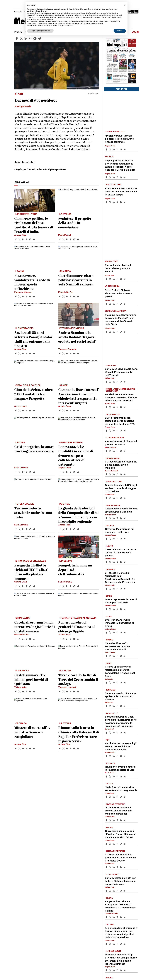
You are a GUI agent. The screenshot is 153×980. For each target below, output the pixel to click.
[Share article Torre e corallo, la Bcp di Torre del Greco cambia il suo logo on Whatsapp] (75, 692)
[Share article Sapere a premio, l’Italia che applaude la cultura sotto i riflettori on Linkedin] (114, 706)
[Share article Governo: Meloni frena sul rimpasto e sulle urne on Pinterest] (118, 539)
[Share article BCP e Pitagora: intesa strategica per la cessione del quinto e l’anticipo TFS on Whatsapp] (121, 431)
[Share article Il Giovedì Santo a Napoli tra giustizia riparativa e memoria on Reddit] (125, 474)
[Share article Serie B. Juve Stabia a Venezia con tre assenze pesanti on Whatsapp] (121, 304)
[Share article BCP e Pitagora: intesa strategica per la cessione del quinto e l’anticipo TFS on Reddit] (125, 431)
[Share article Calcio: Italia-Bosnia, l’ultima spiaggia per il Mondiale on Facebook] (107, 518)
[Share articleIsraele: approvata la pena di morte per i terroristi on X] (110, 609)
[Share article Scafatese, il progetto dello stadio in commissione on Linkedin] (67, 239)
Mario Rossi (109, 729)
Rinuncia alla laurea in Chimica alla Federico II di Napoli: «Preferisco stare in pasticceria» (79, 734)
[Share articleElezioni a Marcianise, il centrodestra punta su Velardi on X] (110, 279)
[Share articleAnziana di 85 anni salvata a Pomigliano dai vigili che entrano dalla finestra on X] (20, 354)
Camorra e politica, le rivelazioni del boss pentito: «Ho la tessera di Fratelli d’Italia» (34, 225)
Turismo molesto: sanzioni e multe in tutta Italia (33, 513)
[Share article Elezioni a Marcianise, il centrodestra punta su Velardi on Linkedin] (114, 279)
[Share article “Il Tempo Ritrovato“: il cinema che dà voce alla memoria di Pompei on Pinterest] (118, 820)
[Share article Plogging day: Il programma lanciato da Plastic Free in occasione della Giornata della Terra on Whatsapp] (121, 332)
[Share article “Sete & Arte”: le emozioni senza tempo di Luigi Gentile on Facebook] (107, 797)
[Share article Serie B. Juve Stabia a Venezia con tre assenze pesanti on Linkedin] (114, 304)
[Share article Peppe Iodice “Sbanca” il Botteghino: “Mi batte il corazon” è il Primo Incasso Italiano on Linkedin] (114, 917)
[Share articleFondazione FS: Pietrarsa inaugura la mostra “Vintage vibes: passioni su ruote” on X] (110, 407)
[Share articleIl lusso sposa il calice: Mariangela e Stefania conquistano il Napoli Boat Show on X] (110, 683)
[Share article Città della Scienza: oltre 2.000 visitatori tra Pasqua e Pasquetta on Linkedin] (23, 411)
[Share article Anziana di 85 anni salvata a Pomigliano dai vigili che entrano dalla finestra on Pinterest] (27, 354)
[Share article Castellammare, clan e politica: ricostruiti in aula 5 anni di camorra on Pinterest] (71, 296)
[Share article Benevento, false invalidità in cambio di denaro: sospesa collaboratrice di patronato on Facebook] (60, 472)
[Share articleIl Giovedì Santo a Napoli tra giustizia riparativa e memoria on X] (110, 474)
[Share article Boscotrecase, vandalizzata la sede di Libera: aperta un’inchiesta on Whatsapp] (31, 296)
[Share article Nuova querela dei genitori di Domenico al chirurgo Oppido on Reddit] (78, 639)
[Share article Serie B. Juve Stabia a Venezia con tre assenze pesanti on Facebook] (107, 304)
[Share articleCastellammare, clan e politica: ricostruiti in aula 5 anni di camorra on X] (64, 296)
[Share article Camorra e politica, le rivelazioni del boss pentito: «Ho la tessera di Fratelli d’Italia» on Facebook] (16, 239)
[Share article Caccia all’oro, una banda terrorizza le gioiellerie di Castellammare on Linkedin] (23, 639)
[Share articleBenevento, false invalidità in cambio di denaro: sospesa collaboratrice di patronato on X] (64, 472)
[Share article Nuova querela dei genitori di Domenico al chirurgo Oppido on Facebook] (60, 639)
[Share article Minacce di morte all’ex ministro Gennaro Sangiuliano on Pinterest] (27, 749)
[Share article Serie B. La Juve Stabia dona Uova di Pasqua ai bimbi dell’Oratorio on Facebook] (107, 382)
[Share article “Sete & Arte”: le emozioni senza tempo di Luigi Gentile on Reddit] (125, 797)
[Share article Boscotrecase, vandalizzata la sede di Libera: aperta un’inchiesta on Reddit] (34, 296)
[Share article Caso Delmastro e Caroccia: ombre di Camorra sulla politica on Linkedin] (114, 562)
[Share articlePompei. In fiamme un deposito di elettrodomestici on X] (64, 586)
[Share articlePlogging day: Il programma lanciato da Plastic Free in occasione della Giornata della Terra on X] (110, 332)
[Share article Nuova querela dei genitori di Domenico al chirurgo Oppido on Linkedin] (67, 639)
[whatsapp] (35, 38)
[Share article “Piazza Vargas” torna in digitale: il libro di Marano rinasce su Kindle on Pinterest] (118, 149)
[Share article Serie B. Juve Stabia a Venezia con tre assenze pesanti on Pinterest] (118, 304)
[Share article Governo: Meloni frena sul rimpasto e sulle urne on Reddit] (125, 539)
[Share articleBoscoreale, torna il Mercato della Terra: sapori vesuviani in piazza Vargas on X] (110, 202)
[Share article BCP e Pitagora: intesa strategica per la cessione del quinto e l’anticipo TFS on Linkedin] (114, 431)
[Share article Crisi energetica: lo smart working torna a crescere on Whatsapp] (31, 472)
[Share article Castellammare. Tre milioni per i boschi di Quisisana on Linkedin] (23, 692)
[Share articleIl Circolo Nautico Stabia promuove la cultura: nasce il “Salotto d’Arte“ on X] (110, 867)
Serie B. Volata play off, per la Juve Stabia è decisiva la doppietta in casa (120, 881)
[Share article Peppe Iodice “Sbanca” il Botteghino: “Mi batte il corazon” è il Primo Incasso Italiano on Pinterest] (118, 917)
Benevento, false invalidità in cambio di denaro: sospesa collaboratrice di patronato (76, 455)
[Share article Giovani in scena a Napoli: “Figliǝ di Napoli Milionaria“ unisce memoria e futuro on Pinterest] (118, 844)
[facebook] (17, 38)
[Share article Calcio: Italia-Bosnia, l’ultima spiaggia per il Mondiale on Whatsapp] (121, 518)
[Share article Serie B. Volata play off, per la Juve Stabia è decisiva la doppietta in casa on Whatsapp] (121, 891)
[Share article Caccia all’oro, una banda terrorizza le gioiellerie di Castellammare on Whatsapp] (31, 639)
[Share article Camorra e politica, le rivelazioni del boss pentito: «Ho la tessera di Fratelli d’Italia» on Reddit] (34, 239)
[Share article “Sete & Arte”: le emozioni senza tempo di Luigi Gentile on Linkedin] (114, 797)
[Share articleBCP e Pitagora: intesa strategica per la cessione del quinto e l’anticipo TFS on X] (110, 431)
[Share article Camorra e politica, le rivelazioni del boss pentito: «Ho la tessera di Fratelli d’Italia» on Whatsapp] (31, 239)
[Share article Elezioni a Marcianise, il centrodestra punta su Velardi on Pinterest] (118, 279)
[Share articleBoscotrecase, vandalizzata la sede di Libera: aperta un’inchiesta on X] (20, 296)
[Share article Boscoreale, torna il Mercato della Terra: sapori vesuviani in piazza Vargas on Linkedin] (114, 202)
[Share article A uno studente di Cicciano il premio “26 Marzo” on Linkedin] (114, 451)
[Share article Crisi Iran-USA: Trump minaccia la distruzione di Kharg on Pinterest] (118, 633)
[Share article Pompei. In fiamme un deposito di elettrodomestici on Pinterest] (71, 586)
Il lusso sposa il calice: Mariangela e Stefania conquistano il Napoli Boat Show (120, 671)
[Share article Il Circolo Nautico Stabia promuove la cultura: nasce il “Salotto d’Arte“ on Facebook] (107, 867)
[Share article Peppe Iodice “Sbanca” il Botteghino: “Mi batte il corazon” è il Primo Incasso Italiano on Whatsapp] (121, 917)
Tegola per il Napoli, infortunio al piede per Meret (41, 169)
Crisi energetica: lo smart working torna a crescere (34, 449)
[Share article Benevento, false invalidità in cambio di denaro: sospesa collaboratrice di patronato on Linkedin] (67, 472)
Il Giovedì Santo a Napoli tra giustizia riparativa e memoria (121, 465)
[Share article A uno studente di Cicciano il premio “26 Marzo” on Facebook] (107, 451)
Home (18, 32)
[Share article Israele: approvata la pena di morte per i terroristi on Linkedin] (114, 609)
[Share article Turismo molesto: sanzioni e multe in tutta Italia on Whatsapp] (31, 529)
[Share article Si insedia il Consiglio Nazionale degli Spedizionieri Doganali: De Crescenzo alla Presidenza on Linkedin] (114, 589)
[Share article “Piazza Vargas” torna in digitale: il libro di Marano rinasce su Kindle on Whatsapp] (121, 149)
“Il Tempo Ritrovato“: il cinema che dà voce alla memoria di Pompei (119, 811)
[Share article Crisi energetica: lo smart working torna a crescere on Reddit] (34, 472)
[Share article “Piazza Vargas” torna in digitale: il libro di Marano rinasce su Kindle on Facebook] (107, 149)
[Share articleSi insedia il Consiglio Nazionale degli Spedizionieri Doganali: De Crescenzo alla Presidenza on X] (110, 589)
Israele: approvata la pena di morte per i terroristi (121, 601)
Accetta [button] (120, 31)
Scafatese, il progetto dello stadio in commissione (75, 223)
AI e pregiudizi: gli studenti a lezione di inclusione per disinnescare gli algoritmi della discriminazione (121, 933)
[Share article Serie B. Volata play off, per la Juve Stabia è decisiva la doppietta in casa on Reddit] (125, 891)
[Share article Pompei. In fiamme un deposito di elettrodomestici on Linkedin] (67, 586)
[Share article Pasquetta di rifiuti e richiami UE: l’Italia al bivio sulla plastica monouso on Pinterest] (27, 586)
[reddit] (40, 38)
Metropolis (18, 12)
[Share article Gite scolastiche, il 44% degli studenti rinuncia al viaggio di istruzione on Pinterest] (118, 498)
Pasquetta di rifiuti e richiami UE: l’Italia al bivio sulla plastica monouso (31, 572)
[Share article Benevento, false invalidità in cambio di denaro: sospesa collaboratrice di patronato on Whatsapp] (75, 472)
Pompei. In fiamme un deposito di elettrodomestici (75, 570)
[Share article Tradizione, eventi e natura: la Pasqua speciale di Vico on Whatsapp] (121, 776)
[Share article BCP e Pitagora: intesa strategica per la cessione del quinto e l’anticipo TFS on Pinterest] (118, 431)
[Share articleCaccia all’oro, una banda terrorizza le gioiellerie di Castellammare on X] (20, 639)
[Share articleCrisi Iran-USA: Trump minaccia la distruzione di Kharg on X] (110, 633)
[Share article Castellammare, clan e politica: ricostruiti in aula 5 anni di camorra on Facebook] (60, 296)
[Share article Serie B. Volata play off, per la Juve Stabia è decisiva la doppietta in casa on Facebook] (107, 891)
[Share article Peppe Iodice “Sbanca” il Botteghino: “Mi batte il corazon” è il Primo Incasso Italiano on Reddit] (125, 917)
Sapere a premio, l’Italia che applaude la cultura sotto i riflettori (121, 696)
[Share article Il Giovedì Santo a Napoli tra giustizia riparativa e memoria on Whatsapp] (121, 474)
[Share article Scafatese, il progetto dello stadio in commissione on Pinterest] (71, 239)
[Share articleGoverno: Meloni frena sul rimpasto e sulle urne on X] (110, 539)
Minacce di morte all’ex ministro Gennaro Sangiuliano (32, 732)
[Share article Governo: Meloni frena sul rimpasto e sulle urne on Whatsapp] (121, 539)
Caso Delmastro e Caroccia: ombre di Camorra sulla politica (121, 552)
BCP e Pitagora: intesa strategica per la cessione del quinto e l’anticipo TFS (120, 421)
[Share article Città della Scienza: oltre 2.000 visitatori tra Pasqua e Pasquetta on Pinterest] (27, 411)
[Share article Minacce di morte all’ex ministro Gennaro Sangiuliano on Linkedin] (23, 749)
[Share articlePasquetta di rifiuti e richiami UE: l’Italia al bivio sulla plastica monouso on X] (20, 586)
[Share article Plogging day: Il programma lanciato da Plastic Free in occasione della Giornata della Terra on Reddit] (125, 332)
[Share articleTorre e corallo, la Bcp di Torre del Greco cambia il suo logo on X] (64, 692)
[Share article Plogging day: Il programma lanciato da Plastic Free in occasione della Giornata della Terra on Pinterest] (118, 332)
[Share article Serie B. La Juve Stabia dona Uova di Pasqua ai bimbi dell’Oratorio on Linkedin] (114, 382)
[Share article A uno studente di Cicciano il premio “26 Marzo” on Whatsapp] (121, 451)
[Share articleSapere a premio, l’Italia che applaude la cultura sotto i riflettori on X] (110, 706)
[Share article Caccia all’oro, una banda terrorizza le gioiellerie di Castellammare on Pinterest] (27, 639)
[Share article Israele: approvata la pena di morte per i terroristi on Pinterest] (118, 609)
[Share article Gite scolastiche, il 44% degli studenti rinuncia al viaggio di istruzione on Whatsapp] (121, 498)
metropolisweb (110, 515)
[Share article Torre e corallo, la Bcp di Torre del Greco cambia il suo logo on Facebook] (60, 692)
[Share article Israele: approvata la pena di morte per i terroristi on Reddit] (125, 609)
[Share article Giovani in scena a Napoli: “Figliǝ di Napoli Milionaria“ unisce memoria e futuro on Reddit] (125, 844)
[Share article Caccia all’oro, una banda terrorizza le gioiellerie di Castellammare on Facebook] (16, 639)
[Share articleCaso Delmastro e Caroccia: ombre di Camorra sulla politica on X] (110, 562)
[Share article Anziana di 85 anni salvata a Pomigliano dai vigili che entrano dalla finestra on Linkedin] (23, 354)
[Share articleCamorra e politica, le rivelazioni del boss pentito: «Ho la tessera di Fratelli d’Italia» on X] (20, 239)
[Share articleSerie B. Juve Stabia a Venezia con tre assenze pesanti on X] (110, 304)
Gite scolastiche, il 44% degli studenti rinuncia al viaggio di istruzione (121, 488)
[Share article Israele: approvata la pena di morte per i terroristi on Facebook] (107, 609)
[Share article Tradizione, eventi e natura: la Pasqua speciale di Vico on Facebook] (107, 776)
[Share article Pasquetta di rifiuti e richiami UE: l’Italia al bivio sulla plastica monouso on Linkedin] (23, 586)
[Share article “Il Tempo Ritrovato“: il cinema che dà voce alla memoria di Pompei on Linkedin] (114, 820)
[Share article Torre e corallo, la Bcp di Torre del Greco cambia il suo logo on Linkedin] (67, 692)
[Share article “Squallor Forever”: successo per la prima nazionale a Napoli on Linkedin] (114, 656)
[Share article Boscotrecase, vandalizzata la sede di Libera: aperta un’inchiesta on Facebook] (16, 296)
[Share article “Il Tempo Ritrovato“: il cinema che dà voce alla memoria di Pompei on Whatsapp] (121, 820)
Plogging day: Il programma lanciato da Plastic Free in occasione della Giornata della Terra (121, 320)
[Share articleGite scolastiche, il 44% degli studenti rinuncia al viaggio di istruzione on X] (110, 498)
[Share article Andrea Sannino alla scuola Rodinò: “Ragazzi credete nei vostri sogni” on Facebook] (60, 354)
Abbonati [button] (121, 89)
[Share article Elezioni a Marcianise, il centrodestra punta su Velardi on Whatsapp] (121, 279)
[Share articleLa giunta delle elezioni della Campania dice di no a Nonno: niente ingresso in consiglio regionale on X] (64, 529)
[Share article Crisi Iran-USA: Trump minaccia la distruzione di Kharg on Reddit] (125, 633)
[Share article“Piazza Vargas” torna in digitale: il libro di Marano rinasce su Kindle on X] (110, 149)
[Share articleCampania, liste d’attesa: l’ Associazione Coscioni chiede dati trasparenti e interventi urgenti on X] (64, 411)
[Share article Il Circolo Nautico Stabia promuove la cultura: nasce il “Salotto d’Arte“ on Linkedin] (114, 867)
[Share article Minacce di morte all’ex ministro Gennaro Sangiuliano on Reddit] (34, 749)
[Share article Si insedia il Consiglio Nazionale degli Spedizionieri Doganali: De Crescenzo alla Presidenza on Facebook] (107, 589)
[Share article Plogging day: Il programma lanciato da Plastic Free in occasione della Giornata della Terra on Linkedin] (114, 332)
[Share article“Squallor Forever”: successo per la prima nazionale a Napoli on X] (110, 656)
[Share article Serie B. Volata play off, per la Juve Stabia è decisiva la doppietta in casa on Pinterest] (118, 891)
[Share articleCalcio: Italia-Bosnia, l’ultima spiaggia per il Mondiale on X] (110, 518)
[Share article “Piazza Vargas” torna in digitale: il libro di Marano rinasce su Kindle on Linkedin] (114, 149)
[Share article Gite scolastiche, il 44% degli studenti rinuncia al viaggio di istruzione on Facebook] (107, 498)
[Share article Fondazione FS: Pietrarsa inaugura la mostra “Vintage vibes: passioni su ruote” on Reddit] (125, 407)
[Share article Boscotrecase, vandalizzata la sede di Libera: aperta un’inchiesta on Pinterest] (27, 296)
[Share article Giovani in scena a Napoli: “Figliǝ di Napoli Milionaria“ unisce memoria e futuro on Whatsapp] (121, 844)
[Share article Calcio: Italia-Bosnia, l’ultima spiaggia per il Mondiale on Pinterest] (118, 518)
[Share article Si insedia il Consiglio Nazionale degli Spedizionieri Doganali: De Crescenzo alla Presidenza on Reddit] (125, 589)
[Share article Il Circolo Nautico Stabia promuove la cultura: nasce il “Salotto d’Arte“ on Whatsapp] (121, 867)
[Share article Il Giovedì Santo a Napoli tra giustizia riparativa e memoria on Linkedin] (114, 474)
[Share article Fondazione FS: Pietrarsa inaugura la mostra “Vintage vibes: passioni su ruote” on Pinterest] (118, 407)
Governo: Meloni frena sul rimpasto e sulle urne (120, 531)
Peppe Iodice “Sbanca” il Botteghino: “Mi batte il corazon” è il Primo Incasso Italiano (121, 906)
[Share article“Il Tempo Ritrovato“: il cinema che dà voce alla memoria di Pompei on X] (110, 820)
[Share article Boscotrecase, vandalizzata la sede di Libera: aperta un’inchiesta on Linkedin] (23, 296)
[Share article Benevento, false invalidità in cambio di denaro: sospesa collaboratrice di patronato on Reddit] (78, 472)
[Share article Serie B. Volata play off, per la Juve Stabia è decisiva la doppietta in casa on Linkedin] (114, 891)
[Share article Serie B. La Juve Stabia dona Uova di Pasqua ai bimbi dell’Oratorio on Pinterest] (118, 382)
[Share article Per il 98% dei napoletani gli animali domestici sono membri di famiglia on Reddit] (125, 756)
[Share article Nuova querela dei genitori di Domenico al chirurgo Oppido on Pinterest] (71, 639)
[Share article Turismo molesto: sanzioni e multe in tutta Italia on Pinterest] (27, 529)
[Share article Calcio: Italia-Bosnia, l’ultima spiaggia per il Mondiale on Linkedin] (114, 518)
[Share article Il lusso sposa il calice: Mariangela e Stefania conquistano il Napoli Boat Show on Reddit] (125, 683)
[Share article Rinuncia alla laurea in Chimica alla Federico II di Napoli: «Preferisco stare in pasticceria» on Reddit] (78, 749)
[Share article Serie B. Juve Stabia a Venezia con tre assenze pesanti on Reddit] (125, 304)
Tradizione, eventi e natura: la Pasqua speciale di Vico (120, 768)
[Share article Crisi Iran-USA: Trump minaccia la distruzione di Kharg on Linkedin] (114, 633)
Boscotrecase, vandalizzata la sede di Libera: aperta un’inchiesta (32, 282)
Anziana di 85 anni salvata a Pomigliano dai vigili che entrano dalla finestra (33, 339)
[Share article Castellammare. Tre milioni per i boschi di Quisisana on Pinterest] (27, 692)
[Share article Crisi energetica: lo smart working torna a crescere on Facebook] (16, 472)
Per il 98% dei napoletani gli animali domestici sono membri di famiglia (121, 746)
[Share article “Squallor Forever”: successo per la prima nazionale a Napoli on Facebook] (107, 656)
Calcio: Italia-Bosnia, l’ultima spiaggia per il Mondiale (121, 510)
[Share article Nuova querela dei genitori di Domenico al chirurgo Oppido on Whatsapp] (75, 639)
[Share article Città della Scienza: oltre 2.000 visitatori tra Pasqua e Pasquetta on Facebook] (16, 411)
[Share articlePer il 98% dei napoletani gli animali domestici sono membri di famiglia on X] (110, 756)
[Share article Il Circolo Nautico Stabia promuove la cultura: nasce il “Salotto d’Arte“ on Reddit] (125, 867)
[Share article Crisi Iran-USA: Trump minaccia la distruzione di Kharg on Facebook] (107, 633)
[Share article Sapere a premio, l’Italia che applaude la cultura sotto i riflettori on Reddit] (125, 706)
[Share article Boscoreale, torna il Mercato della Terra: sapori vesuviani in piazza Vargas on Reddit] (125, 202)
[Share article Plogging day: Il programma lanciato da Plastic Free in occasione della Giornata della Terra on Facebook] (107, 332)
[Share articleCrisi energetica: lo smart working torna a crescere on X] (20, 472)
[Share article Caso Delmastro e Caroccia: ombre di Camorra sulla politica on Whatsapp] (121, 562)
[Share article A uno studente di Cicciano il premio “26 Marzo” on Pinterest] (118, 451)
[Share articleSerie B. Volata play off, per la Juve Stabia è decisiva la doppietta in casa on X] (110, 891)
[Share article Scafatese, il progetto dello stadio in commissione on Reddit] (78, 239)
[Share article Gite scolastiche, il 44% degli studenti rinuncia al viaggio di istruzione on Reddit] (125, 498)
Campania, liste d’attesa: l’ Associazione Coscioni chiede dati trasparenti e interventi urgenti (79, 396)
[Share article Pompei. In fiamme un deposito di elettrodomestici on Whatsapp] (75, 586)
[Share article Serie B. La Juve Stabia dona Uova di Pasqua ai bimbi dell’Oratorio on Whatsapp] (121, 382)
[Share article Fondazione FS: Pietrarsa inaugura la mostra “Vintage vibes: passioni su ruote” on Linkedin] (114, 407)
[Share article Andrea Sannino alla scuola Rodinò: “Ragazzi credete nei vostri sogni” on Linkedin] (67, 354)
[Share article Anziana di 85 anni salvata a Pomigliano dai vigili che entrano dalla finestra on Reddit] (34, 354)
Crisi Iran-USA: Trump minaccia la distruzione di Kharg (119, 623)
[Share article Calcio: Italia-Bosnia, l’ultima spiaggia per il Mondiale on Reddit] (125, 518)
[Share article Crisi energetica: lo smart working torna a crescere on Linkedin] (23, 472)
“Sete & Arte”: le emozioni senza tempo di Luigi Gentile (121, 789)
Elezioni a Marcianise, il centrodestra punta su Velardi (118, 268)
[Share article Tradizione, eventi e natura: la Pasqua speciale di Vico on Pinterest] (118, 776)
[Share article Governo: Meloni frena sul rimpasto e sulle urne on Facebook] (107, 539)
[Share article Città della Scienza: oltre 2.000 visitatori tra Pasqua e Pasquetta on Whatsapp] (31, 411)
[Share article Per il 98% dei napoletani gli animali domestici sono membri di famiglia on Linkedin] (114, 756)
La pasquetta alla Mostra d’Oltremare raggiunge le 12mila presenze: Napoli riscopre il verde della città (120, 165)
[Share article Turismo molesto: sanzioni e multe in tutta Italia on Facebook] (16, 529)
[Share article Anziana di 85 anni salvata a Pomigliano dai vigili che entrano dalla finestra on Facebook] (16, 354)
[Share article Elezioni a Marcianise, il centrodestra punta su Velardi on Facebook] (107, 279)
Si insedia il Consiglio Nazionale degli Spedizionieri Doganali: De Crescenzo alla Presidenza (120, 577)
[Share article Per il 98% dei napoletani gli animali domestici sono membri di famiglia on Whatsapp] (121, 756)
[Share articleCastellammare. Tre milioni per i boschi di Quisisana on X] (20, 692)
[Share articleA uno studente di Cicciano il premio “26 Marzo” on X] (110, 451)
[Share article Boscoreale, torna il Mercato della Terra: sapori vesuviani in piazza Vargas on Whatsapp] (121, 202)
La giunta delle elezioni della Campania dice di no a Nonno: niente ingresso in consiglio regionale (78, 515)
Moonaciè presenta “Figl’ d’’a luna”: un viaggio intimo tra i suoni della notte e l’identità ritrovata (121, 959)
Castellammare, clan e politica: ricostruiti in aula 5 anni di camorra (76, 280)
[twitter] (21, 38)
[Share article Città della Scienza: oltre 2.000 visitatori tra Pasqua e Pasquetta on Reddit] (34, 411)
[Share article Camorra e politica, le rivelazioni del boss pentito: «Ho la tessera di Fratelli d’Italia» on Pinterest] (27, 239)
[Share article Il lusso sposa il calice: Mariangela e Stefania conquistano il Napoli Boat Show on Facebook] (107, 683)
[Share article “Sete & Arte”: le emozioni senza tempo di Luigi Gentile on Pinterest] (118, 797)
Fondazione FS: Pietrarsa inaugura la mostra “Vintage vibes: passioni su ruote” (121, 397)
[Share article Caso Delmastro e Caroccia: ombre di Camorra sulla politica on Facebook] (107, 562)
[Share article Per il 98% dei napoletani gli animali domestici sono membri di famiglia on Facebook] (107, 756)
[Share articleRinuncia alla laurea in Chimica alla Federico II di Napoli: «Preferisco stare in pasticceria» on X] (64, 749)
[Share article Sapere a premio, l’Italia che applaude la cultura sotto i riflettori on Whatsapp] (121, 706)
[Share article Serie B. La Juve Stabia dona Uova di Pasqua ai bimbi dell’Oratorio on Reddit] (125, 382)
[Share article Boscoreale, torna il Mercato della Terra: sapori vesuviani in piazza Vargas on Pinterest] (118, 202)
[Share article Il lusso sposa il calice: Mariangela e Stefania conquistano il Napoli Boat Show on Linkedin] (114, 683)
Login (135, 32)
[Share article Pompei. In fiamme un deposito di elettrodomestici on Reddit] (78, 586)
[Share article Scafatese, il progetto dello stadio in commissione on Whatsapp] (75, 239)
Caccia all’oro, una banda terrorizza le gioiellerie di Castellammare (35, 627)
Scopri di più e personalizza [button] (40, 31)
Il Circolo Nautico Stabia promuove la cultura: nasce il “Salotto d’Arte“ (120, 858)
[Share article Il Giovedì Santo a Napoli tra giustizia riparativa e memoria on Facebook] (107, 474)
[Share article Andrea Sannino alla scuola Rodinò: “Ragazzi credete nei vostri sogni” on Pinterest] (71, 354)
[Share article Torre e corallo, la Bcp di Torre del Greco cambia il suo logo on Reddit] (78, 692)
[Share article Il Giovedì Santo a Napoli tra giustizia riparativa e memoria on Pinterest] (118, 474)
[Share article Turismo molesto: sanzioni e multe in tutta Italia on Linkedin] (23, 529)
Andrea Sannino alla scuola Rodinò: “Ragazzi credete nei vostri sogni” (77, 337)
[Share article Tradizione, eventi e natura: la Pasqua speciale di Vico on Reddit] (125, 776)
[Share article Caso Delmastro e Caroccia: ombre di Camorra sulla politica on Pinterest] (118, 562)
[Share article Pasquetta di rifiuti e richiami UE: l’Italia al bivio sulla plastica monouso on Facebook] (16, 586)
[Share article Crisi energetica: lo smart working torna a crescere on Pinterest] (27, 472)
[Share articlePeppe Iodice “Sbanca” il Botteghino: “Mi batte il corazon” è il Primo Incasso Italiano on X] (110, 917)
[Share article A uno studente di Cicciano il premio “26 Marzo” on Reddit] (125, 451)
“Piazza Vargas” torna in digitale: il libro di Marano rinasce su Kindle (119, 139)
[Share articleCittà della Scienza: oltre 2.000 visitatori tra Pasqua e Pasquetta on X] (20, 411)
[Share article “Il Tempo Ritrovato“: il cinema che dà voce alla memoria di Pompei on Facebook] (107, 820)
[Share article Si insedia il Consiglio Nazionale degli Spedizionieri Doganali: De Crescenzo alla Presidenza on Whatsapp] (121, 589)
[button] (125, 5)
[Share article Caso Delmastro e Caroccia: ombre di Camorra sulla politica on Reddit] (125, 562)
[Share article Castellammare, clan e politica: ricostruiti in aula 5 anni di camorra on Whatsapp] (75, 296)
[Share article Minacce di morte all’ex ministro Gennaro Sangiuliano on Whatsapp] (31, 749)
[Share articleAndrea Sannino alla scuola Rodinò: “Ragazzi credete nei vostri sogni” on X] (64, 354)
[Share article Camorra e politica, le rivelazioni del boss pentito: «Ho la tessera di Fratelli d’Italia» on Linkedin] (23, 239)
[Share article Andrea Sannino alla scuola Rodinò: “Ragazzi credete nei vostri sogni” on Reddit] (78, 354)
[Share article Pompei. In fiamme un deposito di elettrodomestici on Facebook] (60, 586)
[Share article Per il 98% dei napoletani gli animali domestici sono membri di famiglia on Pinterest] (118, 756)
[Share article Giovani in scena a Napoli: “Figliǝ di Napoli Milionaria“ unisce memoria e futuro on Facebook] (107, 844)
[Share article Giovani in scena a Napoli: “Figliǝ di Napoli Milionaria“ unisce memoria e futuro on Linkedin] (114, 844)
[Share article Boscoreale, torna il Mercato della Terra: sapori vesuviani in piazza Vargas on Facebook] (107, 202)
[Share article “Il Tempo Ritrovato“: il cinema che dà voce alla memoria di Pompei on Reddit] (125, 820)
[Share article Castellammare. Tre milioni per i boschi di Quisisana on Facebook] (16, 692)
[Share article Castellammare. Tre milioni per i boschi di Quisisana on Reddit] (34, 692)
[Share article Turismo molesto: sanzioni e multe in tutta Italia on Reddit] (34, 529)
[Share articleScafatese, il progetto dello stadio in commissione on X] (64, 239)
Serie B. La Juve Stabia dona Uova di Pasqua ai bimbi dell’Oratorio (121, 372)
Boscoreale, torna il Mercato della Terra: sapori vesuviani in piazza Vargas (121, 192)
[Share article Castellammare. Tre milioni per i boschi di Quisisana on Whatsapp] (31, 692)
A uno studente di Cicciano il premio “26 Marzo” (121, 443)
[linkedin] (26, 38)
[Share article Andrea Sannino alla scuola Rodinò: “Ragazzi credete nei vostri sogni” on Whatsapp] (75, 354)
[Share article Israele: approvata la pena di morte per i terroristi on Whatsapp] (121, 609)
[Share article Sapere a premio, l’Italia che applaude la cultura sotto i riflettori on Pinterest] (118, 706)
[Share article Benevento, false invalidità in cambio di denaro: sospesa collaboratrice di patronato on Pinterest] (71, 472)
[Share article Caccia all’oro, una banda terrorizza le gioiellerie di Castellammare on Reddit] (34, 639)
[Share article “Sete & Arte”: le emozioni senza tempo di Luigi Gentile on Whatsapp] (121, 797)
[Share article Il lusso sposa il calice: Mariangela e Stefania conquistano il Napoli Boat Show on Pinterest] (118, 683)
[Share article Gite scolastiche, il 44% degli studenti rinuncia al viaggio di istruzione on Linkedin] (114, 498)
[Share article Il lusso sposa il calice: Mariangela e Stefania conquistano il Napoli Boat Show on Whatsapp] (121, 683)
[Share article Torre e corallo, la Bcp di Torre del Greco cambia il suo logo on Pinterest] (71, 692)
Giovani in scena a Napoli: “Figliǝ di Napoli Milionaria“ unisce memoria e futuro (121, 834)
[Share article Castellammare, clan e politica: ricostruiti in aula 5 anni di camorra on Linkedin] (67, 296)
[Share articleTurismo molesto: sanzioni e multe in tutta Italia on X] (20, 529)
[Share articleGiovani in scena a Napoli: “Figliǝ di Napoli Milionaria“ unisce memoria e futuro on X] (110, 844)
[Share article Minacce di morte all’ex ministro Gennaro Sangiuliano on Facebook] (16, 749)
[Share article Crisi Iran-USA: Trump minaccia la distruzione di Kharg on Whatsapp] (121, 633)
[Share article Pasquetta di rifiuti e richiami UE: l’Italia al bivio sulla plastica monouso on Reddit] (34, 586)
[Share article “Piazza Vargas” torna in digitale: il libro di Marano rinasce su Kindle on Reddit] (125, 149)
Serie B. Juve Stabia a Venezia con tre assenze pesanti (119, 293)
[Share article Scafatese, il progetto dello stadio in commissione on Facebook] (60, 239)
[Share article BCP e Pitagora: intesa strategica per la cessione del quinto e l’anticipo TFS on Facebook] (107, 431)
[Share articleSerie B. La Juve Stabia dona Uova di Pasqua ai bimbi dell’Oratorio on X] (110, 382)
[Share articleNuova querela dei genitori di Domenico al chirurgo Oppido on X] (64, 639)
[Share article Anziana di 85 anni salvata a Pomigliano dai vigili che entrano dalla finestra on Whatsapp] (31, 354)
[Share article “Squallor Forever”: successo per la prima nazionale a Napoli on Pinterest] (118, 656)
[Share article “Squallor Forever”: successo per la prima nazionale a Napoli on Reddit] (125, 656)
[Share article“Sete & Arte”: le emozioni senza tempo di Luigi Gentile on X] (110, 797)
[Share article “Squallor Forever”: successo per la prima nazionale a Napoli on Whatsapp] (121, 656)
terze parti (60, 13)
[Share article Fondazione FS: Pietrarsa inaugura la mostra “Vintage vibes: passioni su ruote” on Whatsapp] (121, 407)
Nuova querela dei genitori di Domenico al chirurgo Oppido (76, 627)
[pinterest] (30, 38)
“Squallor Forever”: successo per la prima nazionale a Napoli (117, 646)
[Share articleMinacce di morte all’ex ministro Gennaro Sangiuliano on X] (20, 749)
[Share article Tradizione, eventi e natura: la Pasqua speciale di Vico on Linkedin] (114, 776)
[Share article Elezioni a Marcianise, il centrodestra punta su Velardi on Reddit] (125, 279)
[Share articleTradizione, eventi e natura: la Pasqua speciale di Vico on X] (110, 776)
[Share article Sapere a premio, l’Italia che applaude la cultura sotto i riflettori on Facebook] (107, 706)
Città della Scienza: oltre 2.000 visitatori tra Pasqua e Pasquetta (34, 394)
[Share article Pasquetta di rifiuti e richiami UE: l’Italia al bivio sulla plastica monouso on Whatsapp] (31, 586)
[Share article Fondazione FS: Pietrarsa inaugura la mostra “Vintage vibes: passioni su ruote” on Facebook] (107, 407)
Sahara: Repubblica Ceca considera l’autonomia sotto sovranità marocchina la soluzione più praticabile (121, 721)
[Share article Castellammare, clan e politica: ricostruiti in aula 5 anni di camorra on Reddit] (78, 296)
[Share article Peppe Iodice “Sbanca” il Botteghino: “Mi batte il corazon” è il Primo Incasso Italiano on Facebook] (107, 917)
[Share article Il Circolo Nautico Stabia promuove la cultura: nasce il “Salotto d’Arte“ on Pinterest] (118, 867)
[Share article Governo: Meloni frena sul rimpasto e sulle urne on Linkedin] (114, 539)
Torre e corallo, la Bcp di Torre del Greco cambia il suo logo (78, 679)
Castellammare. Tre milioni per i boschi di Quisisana (31, 679)
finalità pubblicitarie (51, 17)
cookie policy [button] (42, 11)
